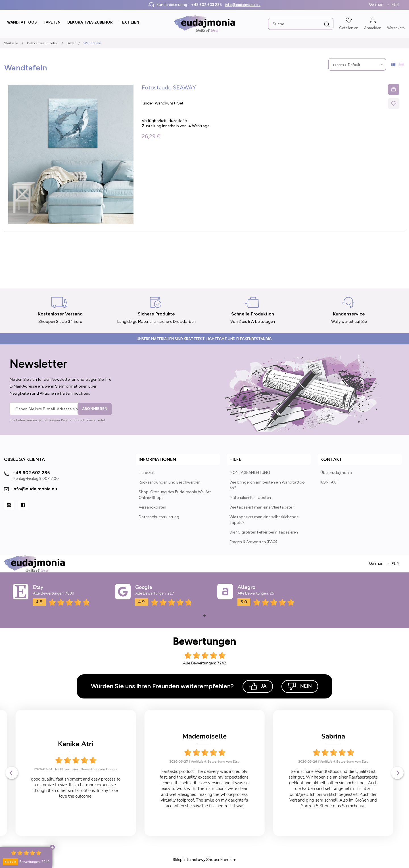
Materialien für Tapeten (250, 498)
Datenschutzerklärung (159, 517)
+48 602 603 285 (206, 5)
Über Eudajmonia (336, 473)
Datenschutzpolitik (75, 420)
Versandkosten (152, 507)
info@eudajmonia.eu (243, 5)
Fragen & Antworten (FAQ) (253, 542)
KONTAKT (329, 482)
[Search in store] (301, 24)
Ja (258, 686)
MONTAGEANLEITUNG (250, 473)
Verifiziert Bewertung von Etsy (86, 762)
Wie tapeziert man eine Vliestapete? (262, 507)
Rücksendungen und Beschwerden (170, 482)
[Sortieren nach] (357, 64)
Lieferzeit (147, 473)
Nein (300, 686)
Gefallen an (349, 28)
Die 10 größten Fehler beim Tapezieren (264, 532)
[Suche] (327, 24)
